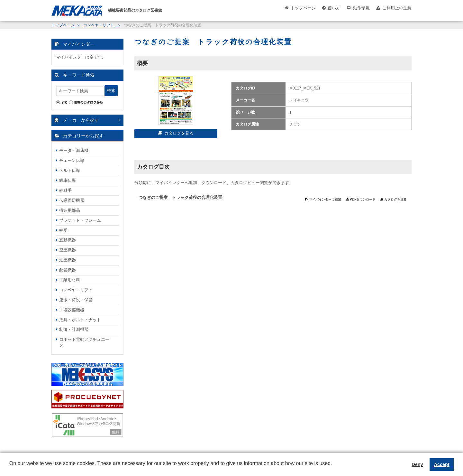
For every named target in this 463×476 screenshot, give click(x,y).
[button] (10, 468)
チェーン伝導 (72, 160)
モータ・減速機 (74, 150)
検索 (111, 91)
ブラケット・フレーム (80, 220)
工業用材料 (70, 280)
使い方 (334, 8)
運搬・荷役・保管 (76, 300)
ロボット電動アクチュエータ (84, 342)
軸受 (63, 230)
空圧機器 (68, 250)
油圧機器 (68, 260)
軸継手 (65, 190)
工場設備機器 (72, 310)
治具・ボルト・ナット (80, 320)
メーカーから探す (81, 120)
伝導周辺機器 (72, 200)
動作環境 (361, 8)
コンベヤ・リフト (99, 25)
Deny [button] (417, 464)
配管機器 (68, 270)
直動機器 (68, 240)
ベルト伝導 (70, 170)
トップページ (303, 8)
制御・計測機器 (74, 329)
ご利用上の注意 (397, 8)
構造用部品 (70, 210)
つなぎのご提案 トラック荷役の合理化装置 (180, 197)
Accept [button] (442, 464)
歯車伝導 (68, 180)
